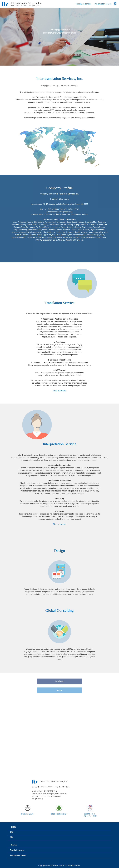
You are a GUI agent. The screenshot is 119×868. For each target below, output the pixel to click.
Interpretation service (103, 4)
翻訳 (12, 832)
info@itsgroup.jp (35, 5)
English (13, 845)
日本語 (13, 827)
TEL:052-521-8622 (18, 5)
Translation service (83, 4)
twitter (60, 690)
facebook (60, 681)
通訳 (12, 837)
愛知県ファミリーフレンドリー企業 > (90, 814)
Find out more (59, 391)
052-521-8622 (41, 796)
